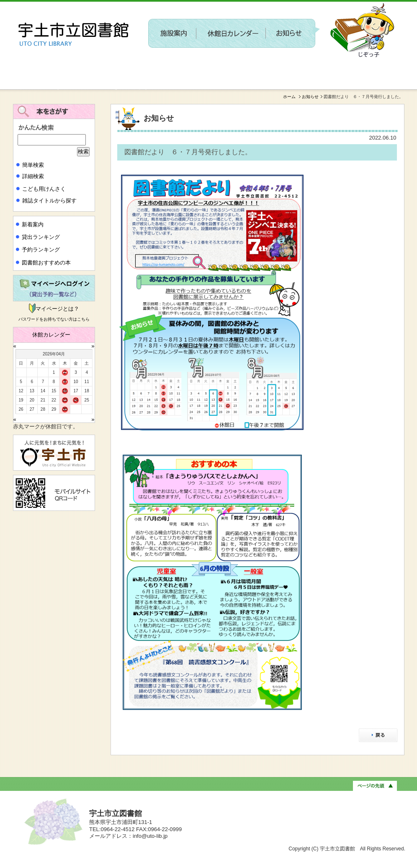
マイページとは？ (57, 309)
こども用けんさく (44, 189)
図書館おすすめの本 (46, 263)
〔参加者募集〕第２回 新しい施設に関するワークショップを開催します (250, 65)
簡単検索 (33, 165)
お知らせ (310, 97)
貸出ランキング (41, 237)
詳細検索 (33, 176)
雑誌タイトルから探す (49, 201)
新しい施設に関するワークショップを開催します (81, 86)
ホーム (289, 97)
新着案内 (33, 224)
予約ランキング (41, 250)
